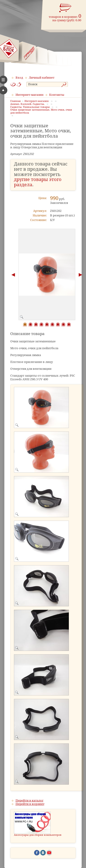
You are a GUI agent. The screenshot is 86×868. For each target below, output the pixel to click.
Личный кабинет (42, 78)
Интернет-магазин (30, 95)
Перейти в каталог (30, 800)
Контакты (57, 95)
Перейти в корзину (30, 804)
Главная (15, 101)
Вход (19, 78)
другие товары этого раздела (38, 182)
